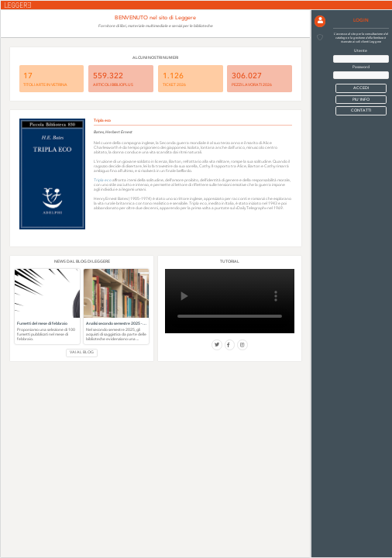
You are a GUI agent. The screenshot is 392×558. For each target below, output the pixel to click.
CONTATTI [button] (361, 110)
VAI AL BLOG (82, 352)
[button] (320, 21)
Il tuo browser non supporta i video (230, 301)
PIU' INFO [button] (361, 100)
